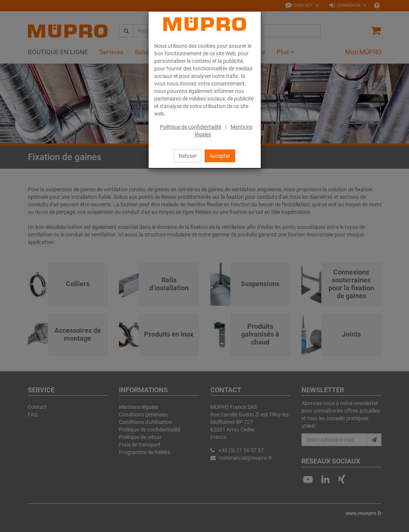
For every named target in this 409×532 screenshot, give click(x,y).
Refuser (188, 156)
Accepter (220, 156)
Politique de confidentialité (191, 127)
